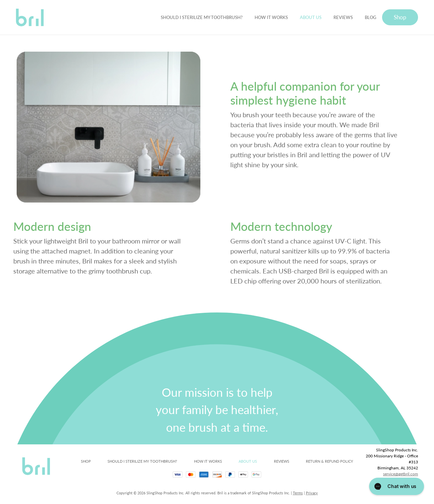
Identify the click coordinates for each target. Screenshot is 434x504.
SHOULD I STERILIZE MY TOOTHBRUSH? (202, 17)
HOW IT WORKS (271, 17)
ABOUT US (311, 17)
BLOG (370, 17)
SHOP (86, 461)
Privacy (312, 493)
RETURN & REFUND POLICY (329, 461)
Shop (400, 17)
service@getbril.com (401, 474)
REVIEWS (343, 17)
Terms (298, 493)
